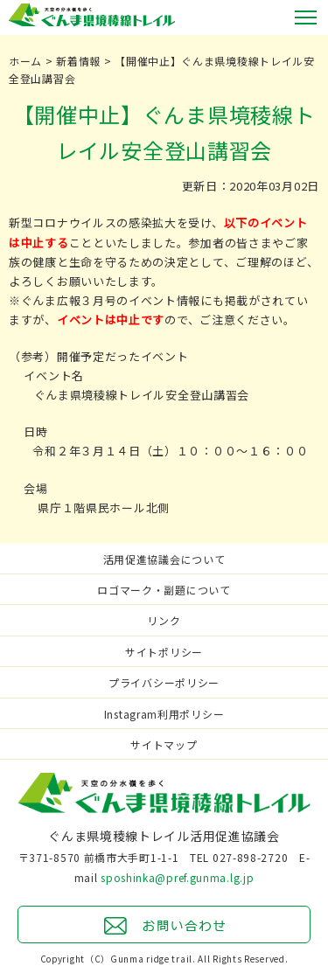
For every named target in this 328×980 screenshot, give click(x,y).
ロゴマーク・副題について (164, 590)
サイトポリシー (164, 652)
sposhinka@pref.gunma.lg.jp (177, 877)
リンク (164, 620)
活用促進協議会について (164, 559)
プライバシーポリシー (164, 682)
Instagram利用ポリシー (164, 714)
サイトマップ (164, 744)
